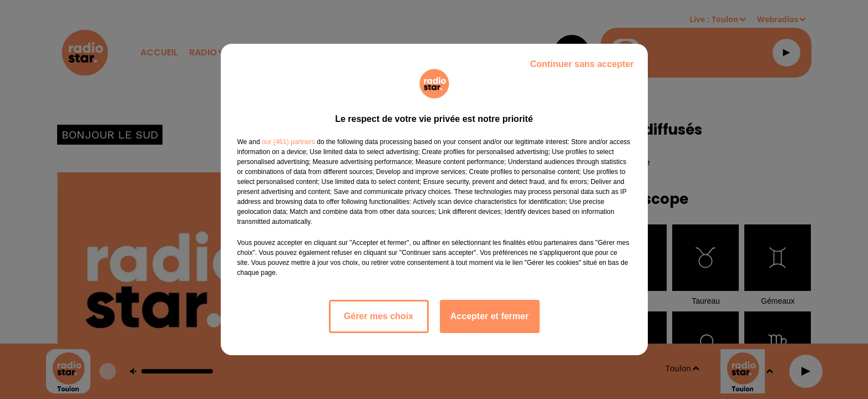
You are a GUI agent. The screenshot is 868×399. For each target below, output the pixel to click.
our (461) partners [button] (288, 142)
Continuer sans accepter (582, 64)
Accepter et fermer (489, 316)
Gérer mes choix (379, 316)
